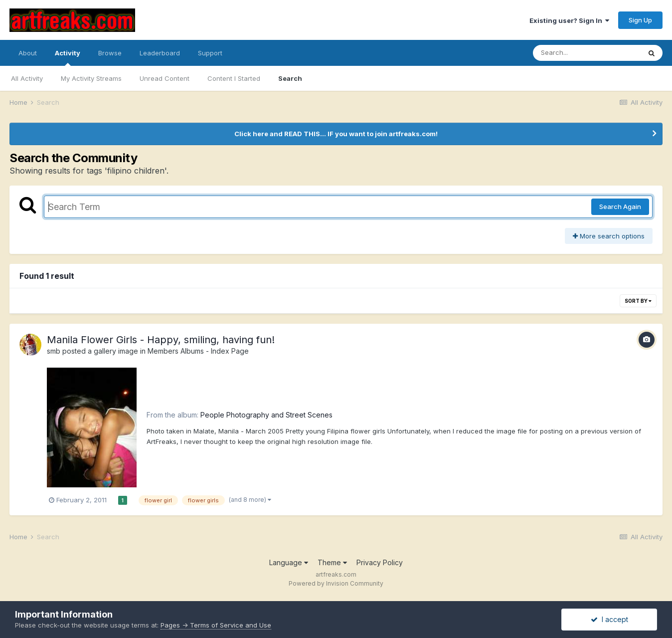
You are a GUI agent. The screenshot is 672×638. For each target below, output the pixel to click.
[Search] (587, 53)
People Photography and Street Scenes (266, 415)
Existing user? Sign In (569, 20)
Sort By (638, 301)
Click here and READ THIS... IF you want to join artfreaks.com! (336, 134)
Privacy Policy (380, 562)
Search (290, 78)
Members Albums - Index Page (198, 351)
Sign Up (640, 20)
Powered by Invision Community (336, 583)
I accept (609, 619)
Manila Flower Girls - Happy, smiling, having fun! (161, 340)
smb (54, 351)
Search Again (620, 207)
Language (289, 562)
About (28, 53)
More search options (609, 236)
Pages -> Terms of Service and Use (216, 625)
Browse (110, 53)
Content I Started (234, 78)
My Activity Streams (91, 78)
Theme (332, 562)
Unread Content (165, 78)
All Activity (27, 78)
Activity (68, 57)
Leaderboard (160, 53)
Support (210, 53)
